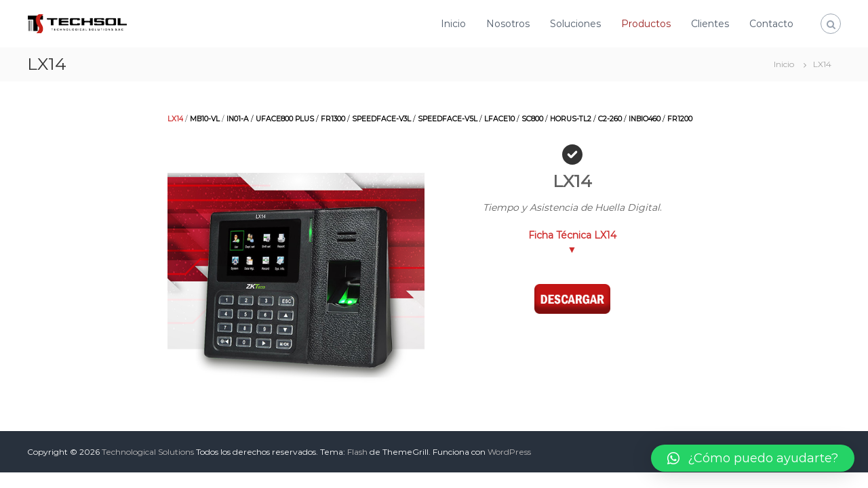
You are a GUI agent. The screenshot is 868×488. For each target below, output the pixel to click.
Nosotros (508, 24)
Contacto (771, 24)
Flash (357, 452)
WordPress (509, 452)
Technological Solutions (148, 452)
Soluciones (575, 24)
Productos (646, 24)
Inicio (453, 24)
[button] (753, 458)
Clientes (710, 24)
